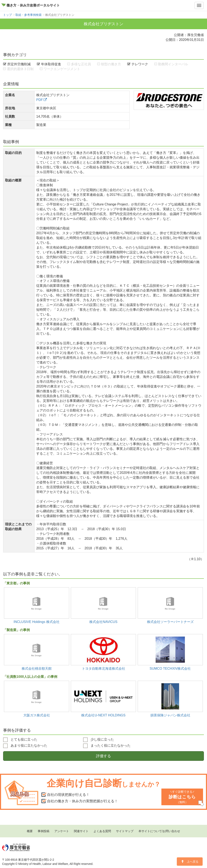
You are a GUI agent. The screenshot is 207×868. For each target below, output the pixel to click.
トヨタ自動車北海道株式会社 (103, 668)
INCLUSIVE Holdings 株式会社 (37, 622)
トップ (7, 15)
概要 (30, 831)
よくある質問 (102, 831)
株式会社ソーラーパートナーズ (170, 622)
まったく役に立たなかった (107, 746)
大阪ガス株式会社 (37, 715)
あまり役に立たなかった (25, 746)
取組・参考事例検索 (29, 15)
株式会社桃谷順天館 (37, 668)
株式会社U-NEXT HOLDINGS (103, 715)
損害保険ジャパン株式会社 (170, 715)
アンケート (62, 831)
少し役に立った (99, 740)
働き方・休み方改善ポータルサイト (33, 5)
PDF (40, 100)
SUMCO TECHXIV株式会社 (170, 668)
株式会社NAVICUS (103, 622)
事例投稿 (44, 831)
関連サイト (81, 831)
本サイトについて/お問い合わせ (159, 831)
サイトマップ (125, 831)
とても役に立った (20, 740)
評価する (103, 756)
